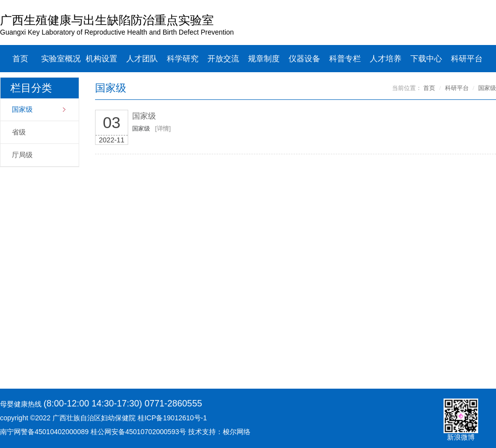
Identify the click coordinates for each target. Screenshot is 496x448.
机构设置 (101, 59)
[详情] (163, 129)
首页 (20, 59)
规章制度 (264, 59)
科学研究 (183, 59)
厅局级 (22, 155)
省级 (19, 132)
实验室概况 (61, 59)
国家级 (22, 110)
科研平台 (467, 59)
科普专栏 (345, 59)
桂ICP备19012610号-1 (172, 418)
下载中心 (426, 59)
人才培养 (386, 59)
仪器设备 (304, 59)
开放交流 (223, 59)
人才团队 (142, 59)
